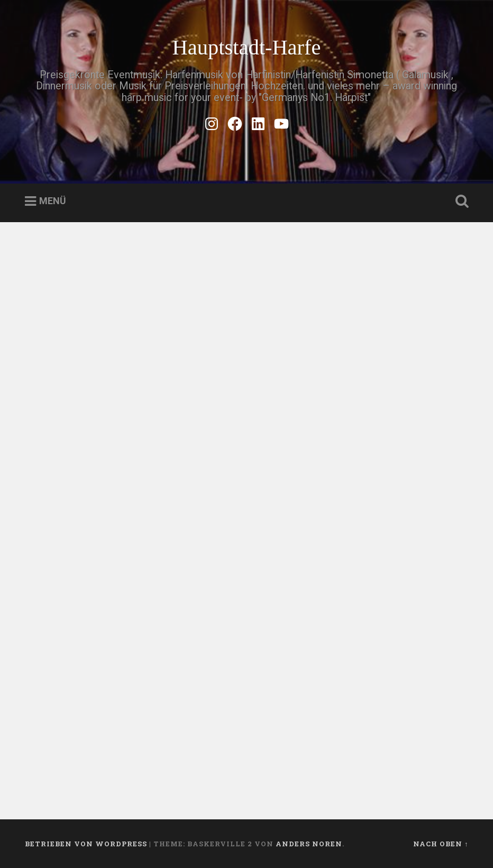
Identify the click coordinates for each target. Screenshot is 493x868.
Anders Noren (309, 844)
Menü (53, 201)
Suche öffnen (460, 202)
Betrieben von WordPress (86, 844)
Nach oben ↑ (441, 844)
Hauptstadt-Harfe (246, 47)
